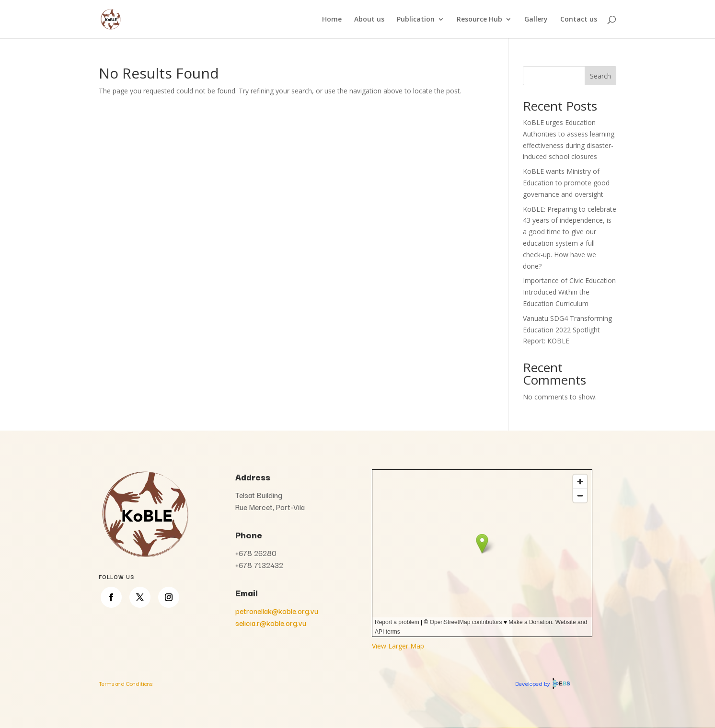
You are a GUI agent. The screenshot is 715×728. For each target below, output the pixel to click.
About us (369, 20)
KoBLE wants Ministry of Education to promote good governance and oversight (566, 183)
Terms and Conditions (126, 683)
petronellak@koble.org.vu (277, 611)
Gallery (536, 20)
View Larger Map (398, 646)
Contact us (579, 20)
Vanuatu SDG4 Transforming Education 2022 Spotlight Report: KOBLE (567, 330)
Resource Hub (479, 20)
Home (332, 20)
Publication (416, 20)
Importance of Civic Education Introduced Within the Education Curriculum (569, 292)
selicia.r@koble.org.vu (271, 623)
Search (600, 76)
